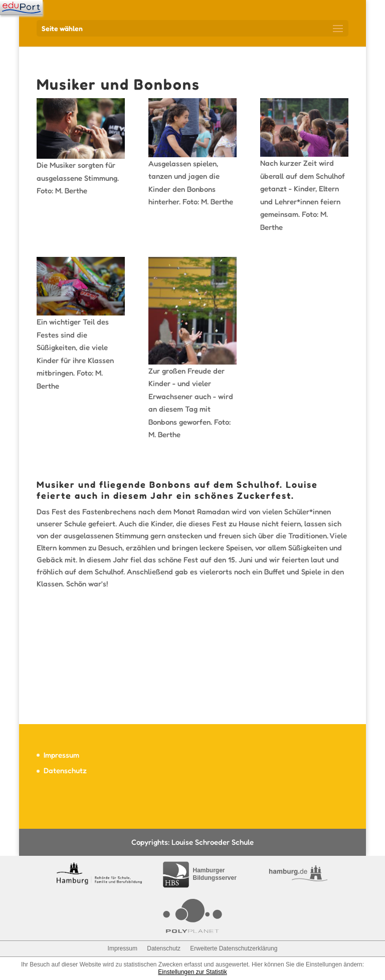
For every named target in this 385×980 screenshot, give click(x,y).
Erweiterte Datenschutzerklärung (234, 948)
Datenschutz (65, 770)
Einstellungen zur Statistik (192, 972)
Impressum (61, 755)
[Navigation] (21, 8)
